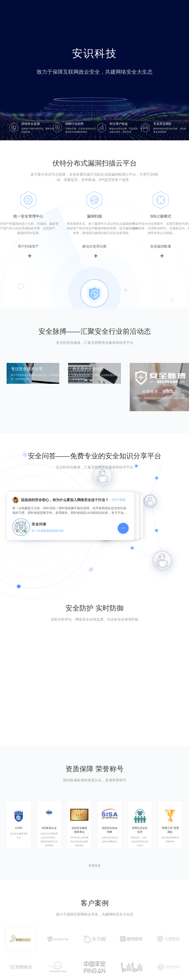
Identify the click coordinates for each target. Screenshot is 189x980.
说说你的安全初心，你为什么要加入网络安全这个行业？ (65, 500)
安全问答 (39, 524)
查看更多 (95, 866)
